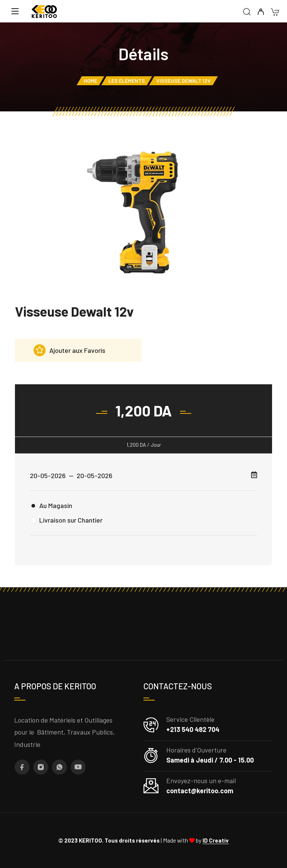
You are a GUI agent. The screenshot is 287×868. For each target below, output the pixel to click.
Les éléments (127, 81)
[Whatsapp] (59, 767)
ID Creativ (216, 840)
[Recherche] (247, 12)
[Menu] (15, 11)
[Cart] (275, 13)
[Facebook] (22, 767)
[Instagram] (41, 767)
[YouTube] (78, 767)
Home (90, 81)
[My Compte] (261, 12)
